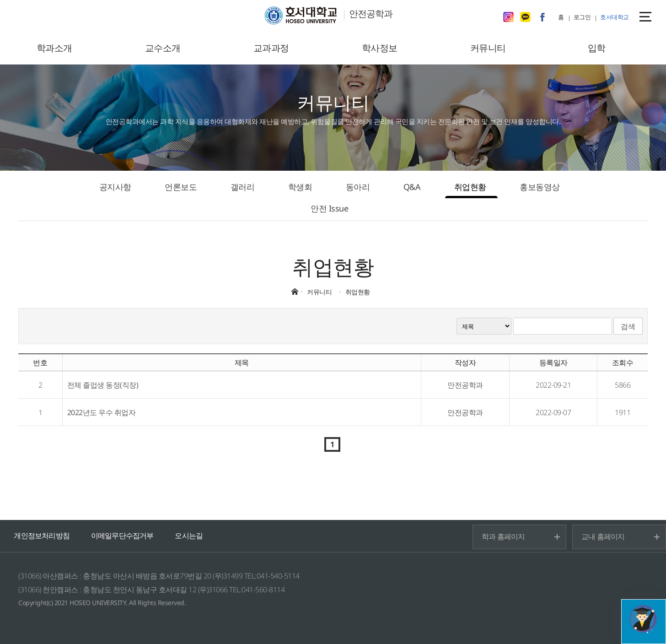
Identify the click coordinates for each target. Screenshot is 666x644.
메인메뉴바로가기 (0, 0)
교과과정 (271, 48)
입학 (597, 48)
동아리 (358, 187)
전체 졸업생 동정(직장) (103, 385)
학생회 (300, 187)
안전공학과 (371, 14)
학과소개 (54, 48)
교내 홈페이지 (603, 536)
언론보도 (181, 187)
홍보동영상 (540, 187)
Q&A (412, 187)
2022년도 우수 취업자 (102, 412)
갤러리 (243, 187)
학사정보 (380, 48)
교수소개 (163, 48)
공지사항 (115, 187)
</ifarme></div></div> (643, 619)
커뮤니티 (488, 48)
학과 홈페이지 (503, 536)
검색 (628, 326)
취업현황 (470, 187)
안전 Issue (329, 208)
